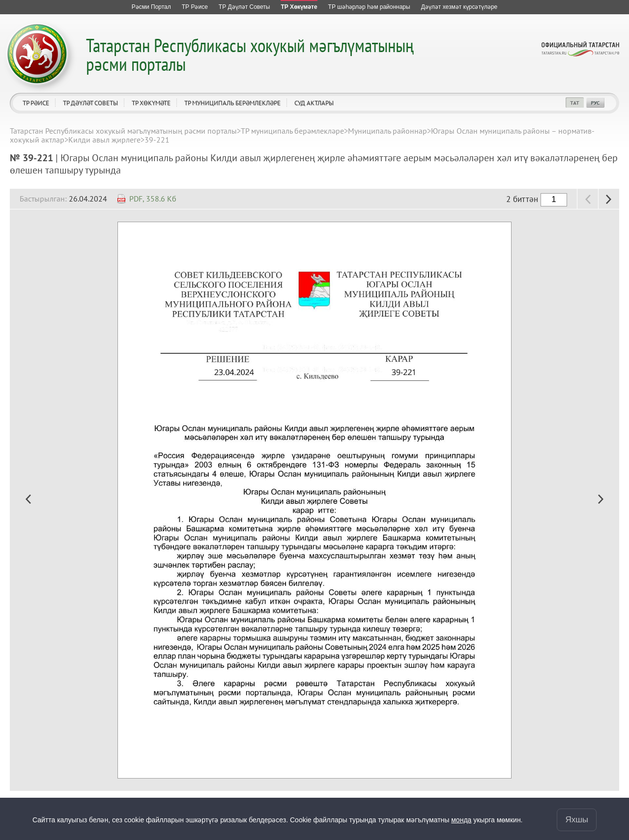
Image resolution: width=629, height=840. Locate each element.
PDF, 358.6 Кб (153, 199)
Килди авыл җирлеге (104, 140)
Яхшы (577, 820)
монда (461, 820)
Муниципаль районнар (387, 131)
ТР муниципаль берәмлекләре (232, 103)
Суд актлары (314, 103)
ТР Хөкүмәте (151, 103)
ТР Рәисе (36, 103)
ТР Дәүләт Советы (90, 103)
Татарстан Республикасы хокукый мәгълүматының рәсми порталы (250, 54)
